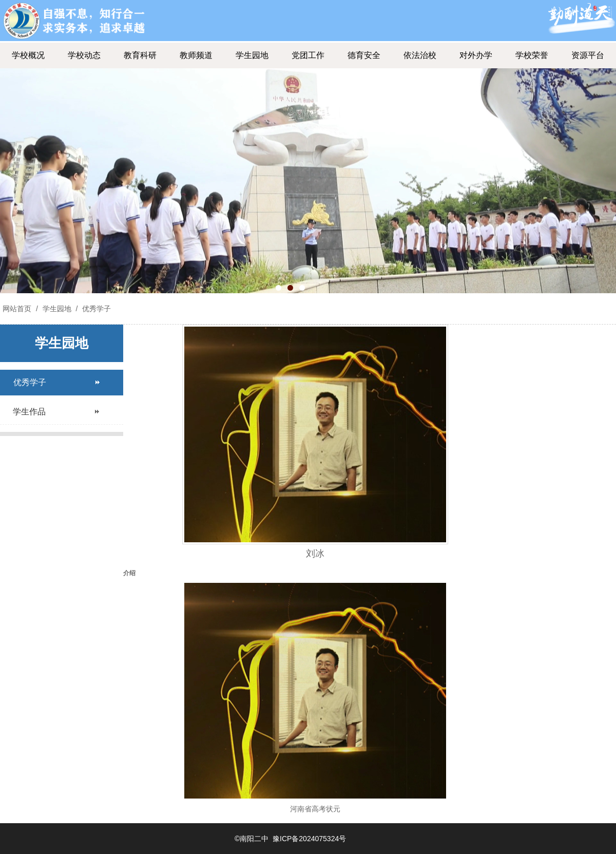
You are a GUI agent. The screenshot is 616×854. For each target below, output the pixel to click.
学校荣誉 (532, 55)
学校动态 (84, 55)
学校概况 (28, 55)
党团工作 (308, 55)
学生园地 (252, 55)
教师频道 (196, 55)
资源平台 (588, 55)
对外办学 (476, 55)
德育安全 (364, 55)
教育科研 (140, 55)
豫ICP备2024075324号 (309, 839)
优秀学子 (95, 309)
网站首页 (17, 309)
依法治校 (420, 55)
